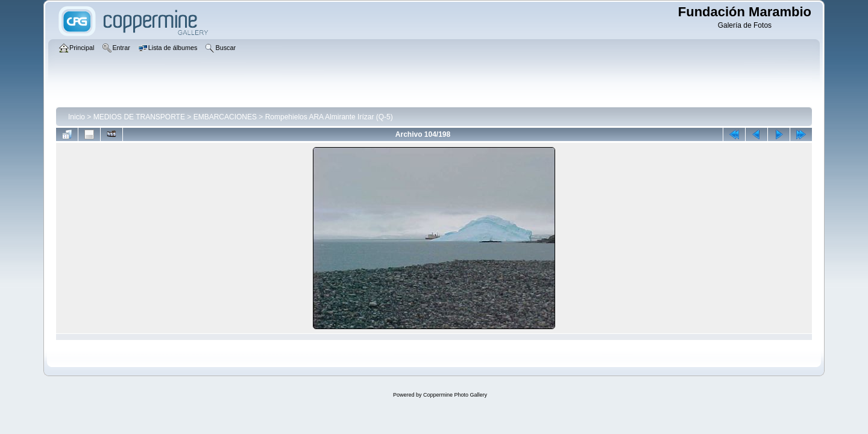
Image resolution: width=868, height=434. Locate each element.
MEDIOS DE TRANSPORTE (139, 117)
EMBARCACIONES (225, 117)
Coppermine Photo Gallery (455, 395)
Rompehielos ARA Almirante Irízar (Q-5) (329, 117)
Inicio (77, 117)
